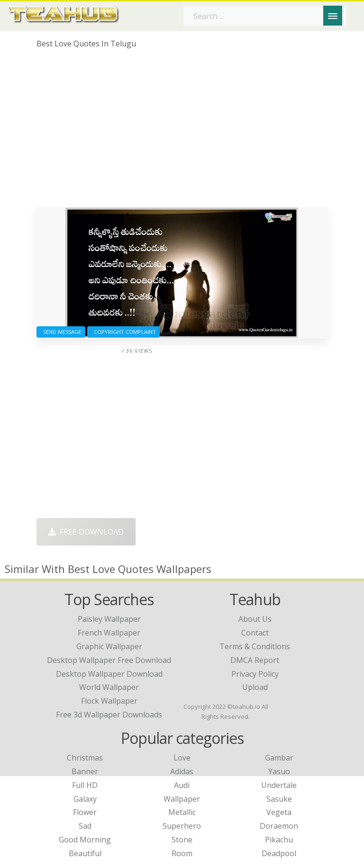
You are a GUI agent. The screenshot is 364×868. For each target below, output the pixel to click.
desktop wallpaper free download (109, 660)
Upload (255, 687)
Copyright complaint (123, 332)
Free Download (86, 532)
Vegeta (279, 812)
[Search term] (265, 16)
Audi (182, 785)
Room (182, 853)
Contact (255, 633)
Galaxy (85, 799)
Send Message (61, 332)
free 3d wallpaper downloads (109, 715)
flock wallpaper (109, 701)
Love (182, 758)
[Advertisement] (182, 132)
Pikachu (279, 840)
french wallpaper (109, 633)
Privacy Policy (255, 674)
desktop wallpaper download (109, 674)
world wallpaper (109, 687)
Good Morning (85, 840)
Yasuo (279, 771)
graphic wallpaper (109, 646)
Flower (85, 812)
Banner (85, 771)
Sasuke (279, 799)
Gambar (279, 758)
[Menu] (333, 16)
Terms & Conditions (255, 646)
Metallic (182, 812)
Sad (85, 826)
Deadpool (279, 853)
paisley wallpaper (109, 619)
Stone (182, 840)
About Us (255, 619)
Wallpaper (182, 799)
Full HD (85, 785)
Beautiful (85, 853)
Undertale (279, 785)
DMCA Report (255, 660)
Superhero (182, 826)
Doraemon (279, 826)
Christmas (85, 758)
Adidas (182, 771)
